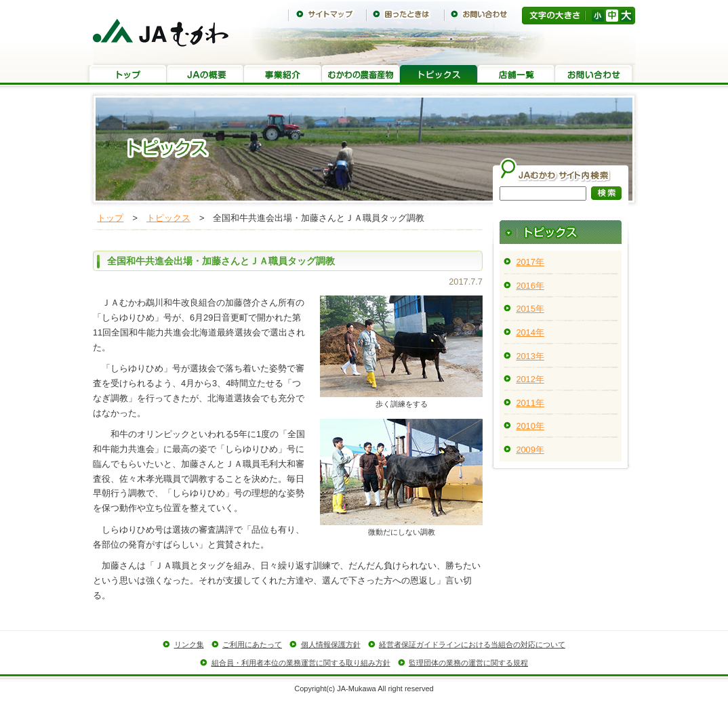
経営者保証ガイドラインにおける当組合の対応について (472, 644)
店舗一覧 (516, 75)
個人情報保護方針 (331, 644)
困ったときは (405, 14)
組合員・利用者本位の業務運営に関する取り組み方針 (301, 663)
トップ (128, 75)
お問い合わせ (483, 14)
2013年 (530, 356)
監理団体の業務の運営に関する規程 (468, 663)
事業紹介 (283, 75)
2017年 (530, 262)
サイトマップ (327, 14)
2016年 (530, 286)
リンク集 (189, 644)
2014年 (530, 332)
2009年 (530, 450)
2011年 (530, 403)
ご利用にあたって (252, 644)
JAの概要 (205, 75)
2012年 (530, 379)
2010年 (530, 426)
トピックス (439, 75)
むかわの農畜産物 (361, 75)
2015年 (530, 309)
